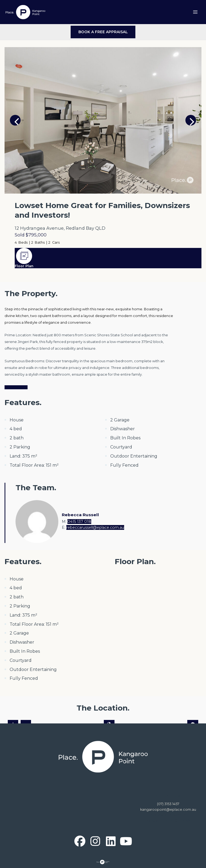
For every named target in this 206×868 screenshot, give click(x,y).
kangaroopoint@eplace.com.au (168, 809)
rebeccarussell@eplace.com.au (95, 527)
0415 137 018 (79, 522)
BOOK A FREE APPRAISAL (103, 32)
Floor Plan (24, 266)
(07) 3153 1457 (168, 804)
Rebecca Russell (80, 515)
